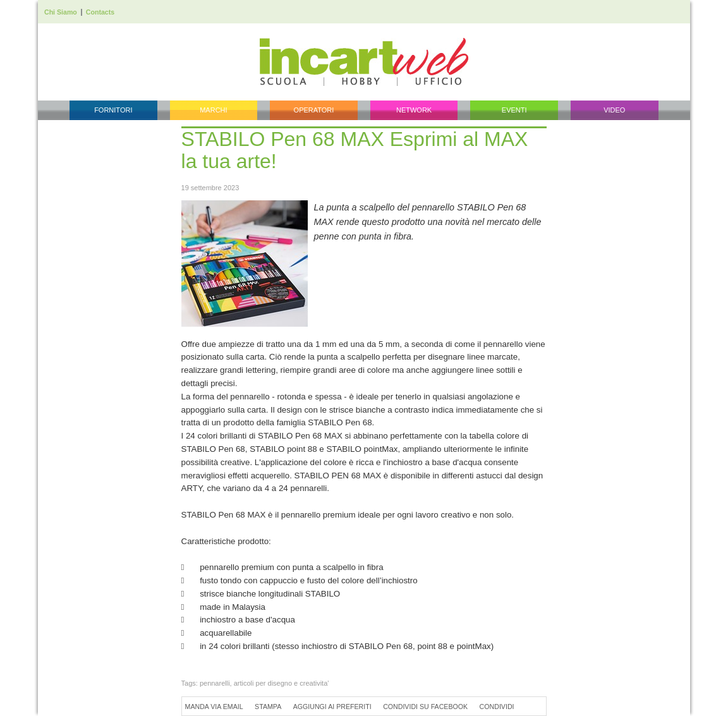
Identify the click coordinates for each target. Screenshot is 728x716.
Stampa (268, 707)
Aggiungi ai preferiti (332, 707)
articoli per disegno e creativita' (282, 683)
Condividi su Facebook (425, 707)
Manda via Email (214, 707)
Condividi (497, 707)
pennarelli (215, 683)
